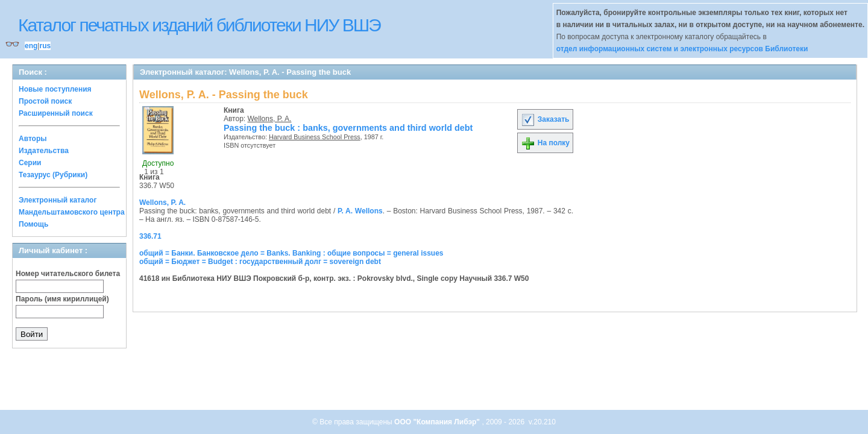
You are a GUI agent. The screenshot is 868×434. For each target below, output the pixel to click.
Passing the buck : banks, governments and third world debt (348, 128)
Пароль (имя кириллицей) (62, 299)
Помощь (33, 224)
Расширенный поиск (56, 113)
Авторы (33, 139)
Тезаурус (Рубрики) (53, 175)
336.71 (150, 236)
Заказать (545, 119)
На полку (545, 143)
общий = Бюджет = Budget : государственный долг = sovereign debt (260, 262)
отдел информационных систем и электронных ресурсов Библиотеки (682, 49)
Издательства (44, 151)
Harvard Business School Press (315, 137)
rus (45, 46)
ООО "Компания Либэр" (438, 422)
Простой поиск (45, 101)
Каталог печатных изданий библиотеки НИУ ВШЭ (199, 25)
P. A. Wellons (360, 211)
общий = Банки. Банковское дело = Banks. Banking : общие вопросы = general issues (291, 253)
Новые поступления (55, 89)
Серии (30, 163)
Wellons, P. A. (270, 119)
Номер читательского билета (68, 274)
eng (31, 46)
